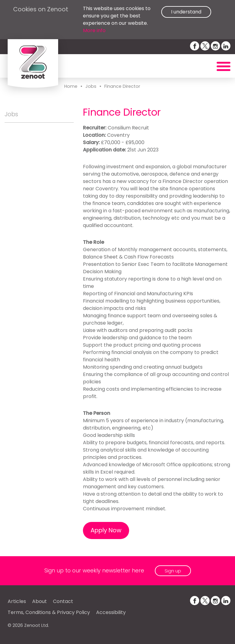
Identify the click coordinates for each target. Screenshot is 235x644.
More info (94, 30)
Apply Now (106, 530)
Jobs (91, 86)
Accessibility (111, 612)
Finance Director (122, 86)
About (39, 601)
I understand (186, 12)
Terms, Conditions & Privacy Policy (49, 612)
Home (71, 86)
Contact (63, 601)
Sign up (173, 571)
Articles (17, 601)
